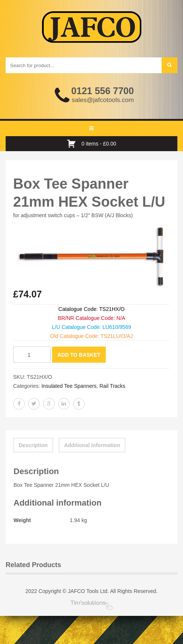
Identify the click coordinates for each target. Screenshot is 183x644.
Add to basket (79, 355)
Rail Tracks (112, 386)
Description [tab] (33, 445)
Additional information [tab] (92, 445)
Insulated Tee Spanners (69, 386)
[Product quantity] (32, 355)
